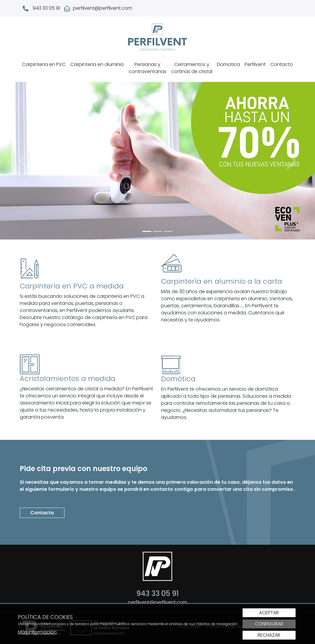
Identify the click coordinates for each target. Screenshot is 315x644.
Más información (37, 632)
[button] (24, 161)
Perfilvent (255, 64)
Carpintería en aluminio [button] (97, 64)
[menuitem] (44, 68)
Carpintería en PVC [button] (44, 64)
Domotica (228, 64)
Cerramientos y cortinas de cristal (192, 68)
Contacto (282, 64)
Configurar (269, 624)
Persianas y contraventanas (147, 68)
